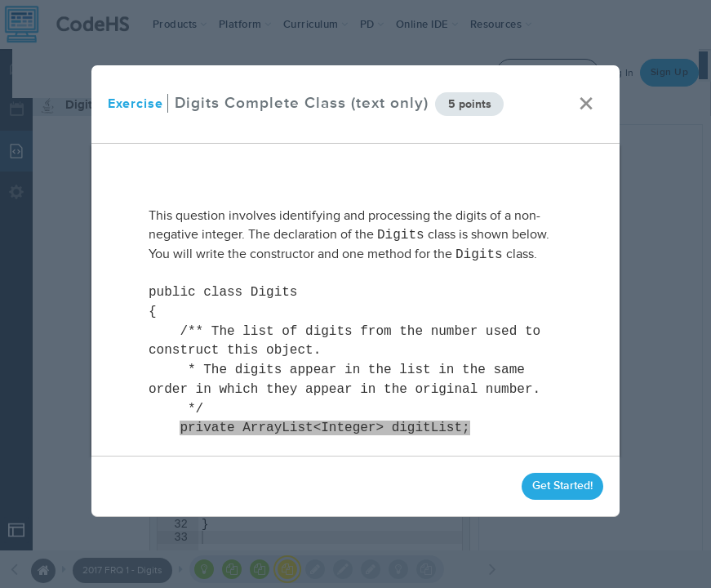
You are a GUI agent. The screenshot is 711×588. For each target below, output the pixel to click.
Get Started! (562, 486)
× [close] (586, 104)
